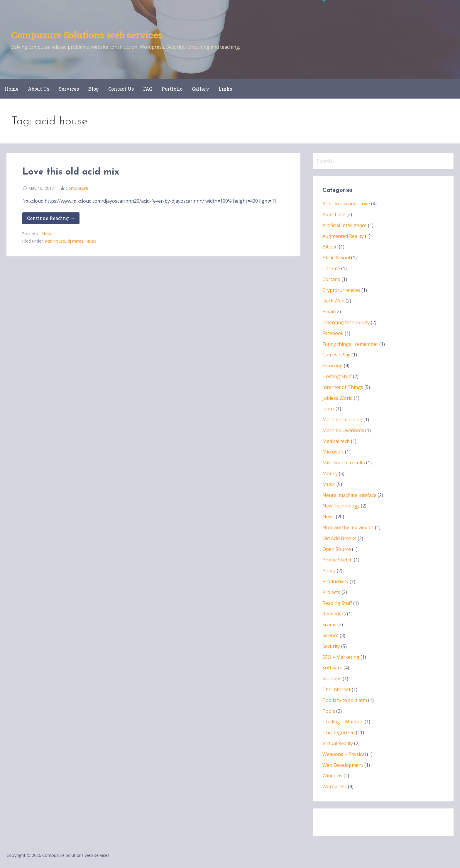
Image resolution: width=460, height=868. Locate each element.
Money (330, 473)
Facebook (333, 333)
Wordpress (335, 786)
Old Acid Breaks (339, 538)
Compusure (77, 188)
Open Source (337, 549)
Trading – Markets (343, 722)
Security (331, 646)
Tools (329, 711)
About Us (39, 89)
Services (69, 89)
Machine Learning (342, 419)
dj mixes (75, 241)
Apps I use (334, 214)
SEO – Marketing (341, 657)
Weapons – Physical (344, 754)
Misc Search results (344, 463)
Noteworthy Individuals (348, 527)
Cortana (331, 279)
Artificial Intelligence (345, 225)
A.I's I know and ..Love (346, 204)
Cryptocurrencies (341, 290)
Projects (331, 592)
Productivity (335, 581)
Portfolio (172, 89)
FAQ (148, 89)
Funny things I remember (350, 344)
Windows (332, 776)
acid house (55, 241)
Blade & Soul (336, 258)
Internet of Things (343, 387)
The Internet (336, 689)
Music (47, 234)
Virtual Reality (338, 743)
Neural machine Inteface (349, 495)
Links (225, 89)
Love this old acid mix (71, 172)
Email (328, 312)
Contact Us (121, 89)
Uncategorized (339, 732)
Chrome (331, 268)
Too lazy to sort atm (345, 700)
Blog (94, 89)
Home (12, 89)
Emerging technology (346, 322)
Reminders (334, 614)
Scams (329, 625)
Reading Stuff (337, 603)
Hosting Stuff (337, 376)
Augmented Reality (343, 236)
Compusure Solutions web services (87, 35)
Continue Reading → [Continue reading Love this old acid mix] (51, 218)
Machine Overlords (343, 430)
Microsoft (333, 452)
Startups (332, 679)
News (329, 517)
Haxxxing (333, 366)
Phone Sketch (338, 560)
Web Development (343, 765)
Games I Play (336, 355)
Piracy (329, 571)
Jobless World (338, 398)
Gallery (201, 89)
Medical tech (336, 441)
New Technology (341, 506)
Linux (328, 409)
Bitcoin (330, 247)
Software (332, 668)
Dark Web (333, 301)
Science (330, 635)
